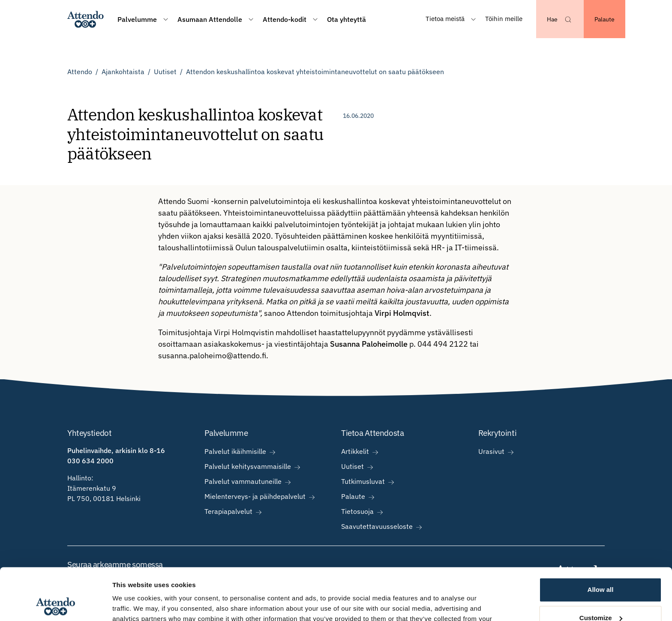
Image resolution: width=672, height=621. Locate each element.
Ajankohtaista (123, 72)
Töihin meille (504, 19)
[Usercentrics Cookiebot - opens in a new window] (55, 604)
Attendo (80, 72)
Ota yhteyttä (346, 19)
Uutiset (165, 72)
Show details (132, 604)
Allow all (601, 541)
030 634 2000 (90, 461)
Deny (601, 597)
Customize (601, 569)
